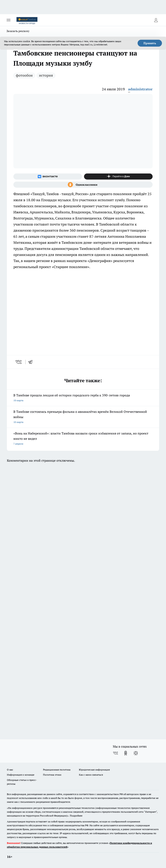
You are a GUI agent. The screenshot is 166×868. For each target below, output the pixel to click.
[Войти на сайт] (156, 20)
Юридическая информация (94, 770)
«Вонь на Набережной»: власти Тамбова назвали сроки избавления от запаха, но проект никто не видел (83, 439)
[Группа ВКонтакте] (48, 177)
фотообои (24, 75)
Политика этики (52, 775)
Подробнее (76, 816)
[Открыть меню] (9, 20)
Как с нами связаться (91, 775)
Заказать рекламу (18, 31)
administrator (140, 89)
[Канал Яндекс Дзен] (118, 177)
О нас (10, 770)
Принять (150, 43)
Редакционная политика (57, 770)
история (46, 75)
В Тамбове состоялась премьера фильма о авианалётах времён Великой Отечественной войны (83, 417)
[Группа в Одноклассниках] (83, 185)
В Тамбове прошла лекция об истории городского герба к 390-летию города (83, 398)
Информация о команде (21, 775)
